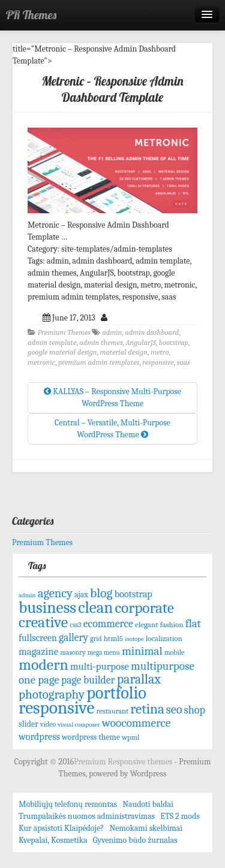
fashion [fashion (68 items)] (172, 624)
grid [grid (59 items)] (96, 639)
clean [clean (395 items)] (95, 608)
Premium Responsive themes (124, 762)
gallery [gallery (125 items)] (73, 637)
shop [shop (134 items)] (195, 710)
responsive (158, 362)
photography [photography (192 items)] (52, 694)
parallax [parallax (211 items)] (139, 679)
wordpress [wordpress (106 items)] (39, 737)
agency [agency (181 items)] (55, 593)
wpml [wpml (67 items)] (131, 737)
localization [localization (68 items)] (164, 638)
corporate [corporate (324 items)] (144, 608)
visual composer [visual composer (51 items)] (79, 725)
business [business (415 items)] (47, 607)
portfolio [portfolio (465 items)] (116, 693)
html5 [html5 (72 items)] (113, 638)
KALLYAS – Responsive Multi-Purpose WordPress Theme (112, 397)
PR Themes (31, 15)
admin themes (101, 343)
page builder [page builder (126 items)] (88, 680)
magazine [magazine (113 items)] (38, 651)
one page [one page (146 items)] (39, 680)
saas (184, 362)
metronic (41, 362)
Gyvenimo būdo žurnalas (135, 840)
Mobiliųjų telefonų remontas (68, 804)
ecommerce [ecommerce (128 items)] (108, 624)
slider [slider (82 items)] (28, 724)
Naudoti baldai (148, 804)
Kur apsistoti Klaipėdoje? (61, 828)
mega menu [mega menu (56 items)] (104, 653)
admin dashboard (152, 332)
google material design (62, 352)
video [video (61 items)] (48, 724)
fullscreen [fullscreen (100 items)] (38, 638)
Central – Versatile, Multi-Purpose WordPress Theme (112, 429)
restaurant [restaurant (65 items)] (113, 711)
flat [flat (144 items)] (193, 624)
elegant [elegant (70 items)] (147, 624)
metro (160, 352)
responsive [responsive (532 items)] (56, 708)
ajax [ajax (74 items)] (81, 595)
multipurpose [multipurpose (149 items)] (163, 666)
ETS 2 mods (180, 816)
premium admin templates (99, 362)
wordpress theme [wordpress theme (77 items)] (91, 737)
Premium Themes (64, 332)
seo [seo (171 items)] (174, 710)
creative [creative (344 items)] (43, 622)
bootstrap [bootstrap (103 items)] (133, 594)
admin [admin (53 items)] (27, 595)
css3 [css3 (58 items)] (75, 625)
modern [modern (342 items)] (43, 665)
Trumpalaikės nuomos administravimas (87, 816)
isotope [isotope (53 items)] (134, 639)
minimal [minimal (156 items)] (142, 651)
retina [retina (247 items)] (147, 709)
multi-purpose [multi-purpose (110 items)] (100, 666)
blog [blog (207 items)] (101, 593)
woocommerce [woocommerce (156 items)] (136, 723)
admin (112, 332)
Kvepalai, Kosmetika (53, 840)
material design (124, 352)
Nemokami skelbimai (146, 828)
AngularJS (140, 343)
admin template (52, 343)
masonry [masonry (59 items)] (73, 652)
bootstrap (174, 343)
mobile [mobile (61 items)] (175, 652)
